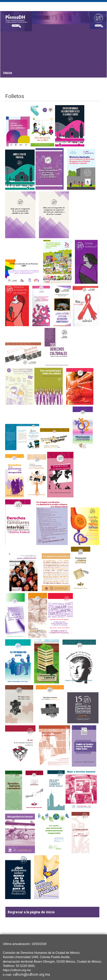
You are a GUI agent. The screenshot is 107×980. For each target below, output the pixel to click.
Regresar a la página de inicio (31, 912)
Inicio (8, 73)
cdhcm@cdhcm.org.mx (31, 975)
